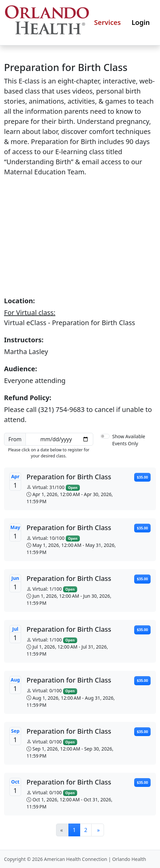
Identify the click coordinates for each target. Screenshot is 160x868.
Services (108, 22)
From (15, 439)
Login (141, 22)
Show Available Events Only (128, 440)
